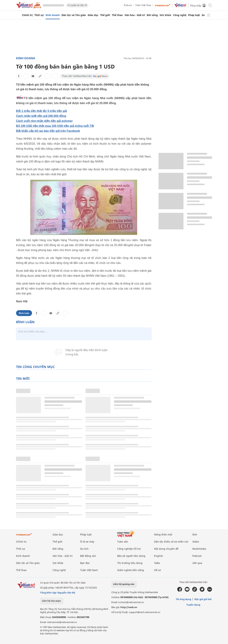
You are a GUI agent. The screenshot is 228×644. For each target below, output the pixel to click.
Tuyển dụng (193, 605)
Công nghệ (180, 15)
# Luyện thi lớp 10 (77, 5)
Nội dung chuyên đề (166, 549)
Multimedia (199, 549)
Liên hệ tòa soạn (51, 601)
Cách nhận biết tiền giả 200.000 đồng (41, 116)
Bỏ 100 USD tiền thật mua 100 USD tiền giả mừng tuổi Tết (55, 126)
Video (196, 542)
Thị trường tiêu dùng (130, 563)
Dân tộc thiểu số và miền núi (171, 542)
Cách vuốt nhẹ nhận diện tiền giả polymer (44, 121)
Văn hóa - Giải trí (135, 15)
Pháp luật (194, 15)
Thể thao (117, 15)
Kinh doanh (53, 15)
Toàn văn (123, 542)
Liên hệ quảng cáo (124, 584)
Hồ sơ (157, 570)
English (159, 556)
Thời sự (39, 15)
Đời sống (152, 15)
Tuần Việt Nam (143, 5)
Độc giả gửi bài (203, 599)
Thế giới (105, 15)
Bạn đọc (85, 563)
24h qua (197, 563)
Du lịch (84, 549)
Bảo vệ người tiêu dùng (131, 556)
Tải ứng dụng (183, 599)
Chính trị (27, 15)
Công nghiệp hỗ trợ (129, 549)
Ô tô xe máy (87, 542)
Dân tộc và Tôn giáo (74, 15)
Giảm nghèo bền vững (131, 570)
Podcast (128, 5)
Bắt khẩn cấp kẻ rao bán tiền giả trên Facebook (48, 131)
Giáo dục (93, 15)
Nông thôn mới (163, 534)
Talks (157, 563)
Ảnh (195, 534)
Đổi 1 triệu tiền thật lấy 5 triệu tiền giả (41, 111)
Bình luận (24, 313)
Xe (203, 15)
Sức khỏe (165, 15)
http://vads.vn (129, 607)
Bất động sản (88, 556)
